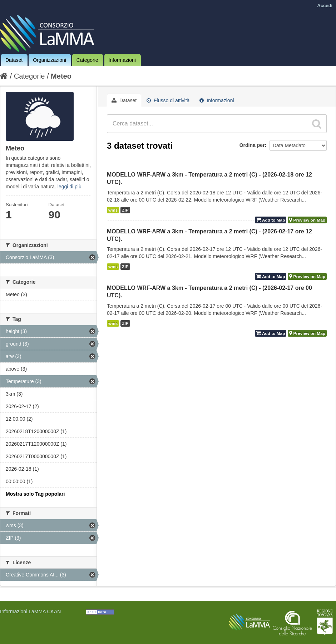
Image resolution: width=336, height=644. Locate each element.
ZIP (125, 210)
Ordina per (252, 145)
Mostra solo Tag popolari (35, 494)
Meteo (61, 76)
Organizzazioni (50, 60)
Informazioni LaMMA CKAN (30, 611)
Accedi (325, 6)
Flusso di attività (168, 100)
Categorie (87, 60)
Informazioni (122, 60)
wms (113, 210)
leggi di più (70, 187)
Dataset (14, 60)
